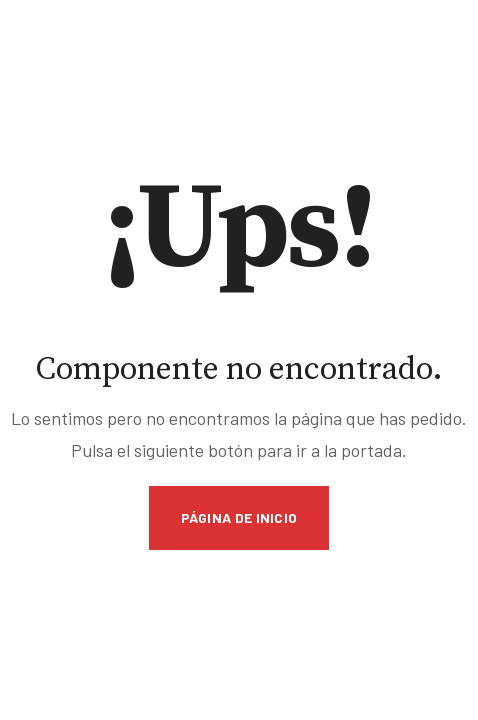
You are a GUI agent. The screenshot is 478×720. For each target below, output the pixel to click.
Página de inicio (239, 517)
